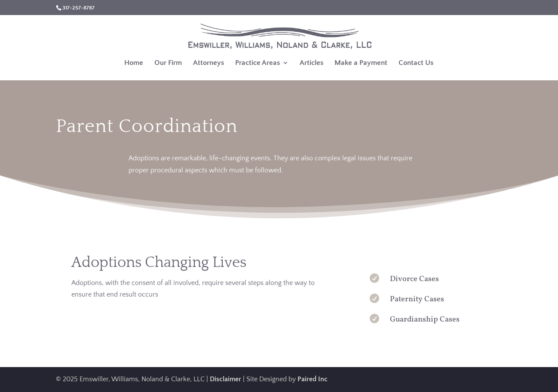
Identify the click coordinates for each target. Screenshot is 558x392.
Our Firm (168, 63)
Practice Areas (258, 63)
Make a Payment (361, 63)
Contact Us (416, 63)
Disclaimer (225, 379)
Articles (311, 63)
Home (134, 63)
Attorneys (208, 63)
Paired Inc (313, 379)
